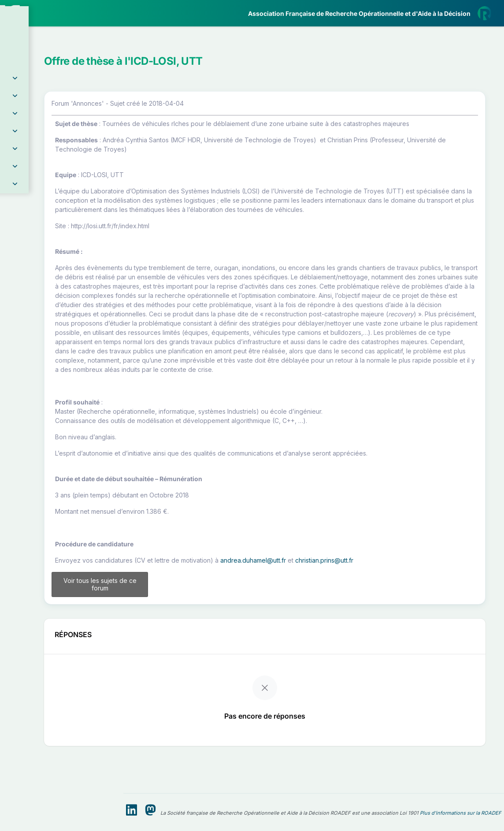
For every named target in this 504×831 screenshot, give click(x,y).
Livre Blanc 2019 (45, 326)
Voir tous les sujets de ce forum (186, 658)
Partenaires (36, 203)
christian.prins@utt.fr (424, 634)
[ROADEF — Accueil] (62, 13)
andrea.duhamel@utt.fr (353, 634)
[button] (62, 55)
